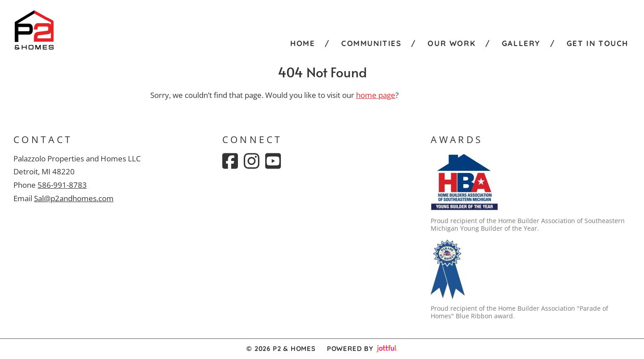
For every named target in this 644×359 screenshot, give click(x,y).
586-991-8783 (62, 185)
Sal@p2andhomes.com (74, 198)
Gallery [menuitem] (521, 43)
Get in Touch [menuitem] (597, 43)
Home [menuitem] (303, 43)
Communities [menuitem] (371, 43)
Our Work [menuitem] (451, 43)
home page (376, 95)
